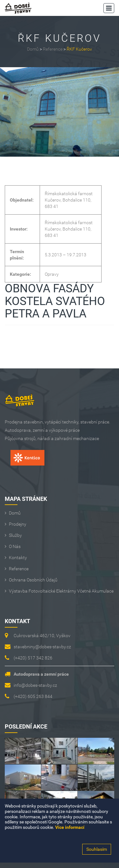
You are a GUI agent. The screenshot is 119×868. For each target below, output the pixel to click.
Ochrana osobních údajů (33, 580)
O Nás (15, 546)
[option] (60, 112)
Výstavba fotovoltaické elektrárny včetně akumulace (61, 591)
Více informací (70, 827)
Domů (33, 49)
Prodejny (18, 524)
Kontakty (18, 558)
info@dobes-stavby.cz (35, 685)
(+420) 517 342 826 (33, 658)
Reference (53, 49)
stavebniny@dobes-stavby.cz (42, 647)
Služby (15, 535)
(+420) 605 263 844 (33, 696)
